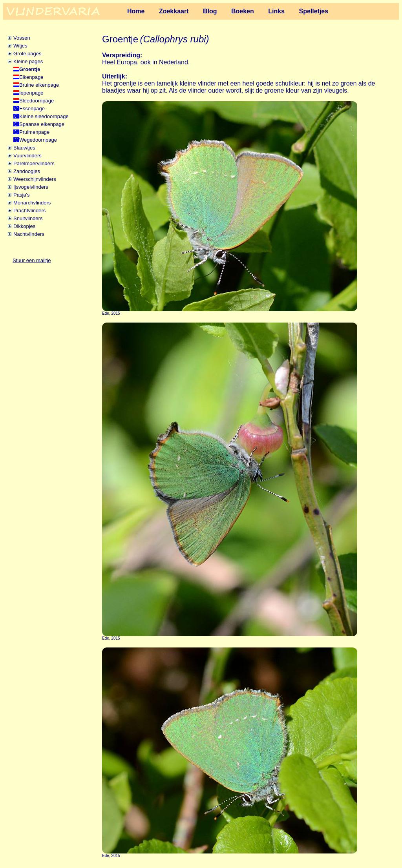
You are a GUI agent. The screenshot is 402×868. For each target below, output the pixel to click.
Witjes (20, 46)
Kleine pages (28, 61)
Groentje (30, 69)
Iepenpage (31, 93)
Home (136, 11)
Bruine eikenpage (39, 85)
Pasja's (22, 195)
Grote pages (27, 54)
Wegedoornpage (38, 140)
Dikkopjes (24, 226)
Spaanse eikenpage (42, 124)
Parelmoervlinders (34, 163)
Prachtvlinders (29, 211)
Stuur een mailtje (32, 260)
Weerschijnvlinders (35, 179)
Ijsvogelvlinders (31, 187)
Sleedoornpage (37, 101)
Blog (210, 11)
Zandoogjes (27, 171)
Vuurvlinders (27, 156)
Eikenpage (31, 77)
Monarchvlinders (32, 203)
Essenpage (32, 108)
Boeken (243, 11)
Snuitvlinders (28, 218)
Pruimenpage (34, 132)
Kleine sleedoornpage (44, 116)
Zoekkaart (174, 11)
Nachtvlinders (29, 234)
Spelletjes (313, 11)
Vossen (22, 38)
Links (276, 11)
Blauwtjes (24, 148)
